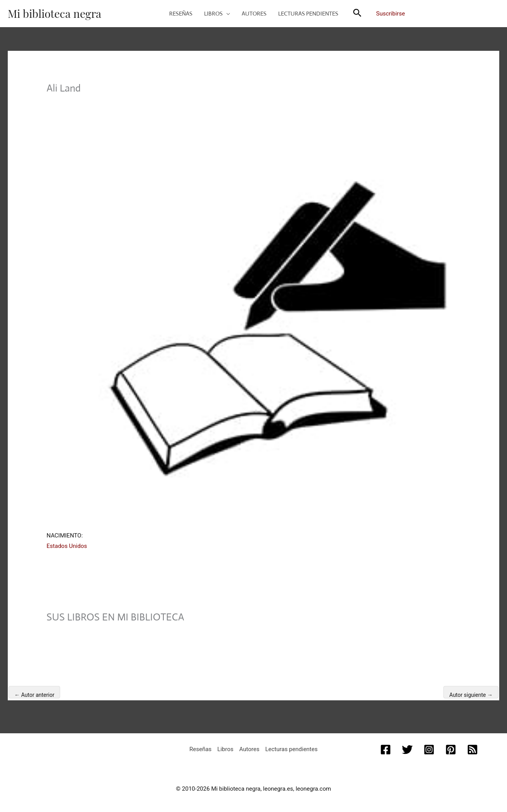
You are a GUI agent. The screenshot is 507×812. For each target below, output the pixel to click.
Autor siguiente (471, 695)
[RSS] (472, 750)
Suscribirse (391, 14)
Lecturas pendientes (292, 749)
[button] (226, 14)
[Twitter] (407, 750)
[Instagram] (429, 750)
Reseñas (200, 749)
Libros (225, 749)
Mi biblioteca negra (55, 13)
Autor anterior (34, 695)
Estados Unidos (67, 546)
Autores (249, 749)
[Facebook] (386, 750)
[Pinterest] (451, 750)
